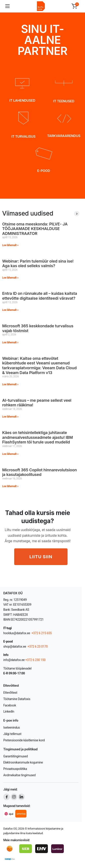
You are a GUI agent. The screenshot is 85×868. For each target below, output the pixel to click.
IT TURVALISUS (23, 136)
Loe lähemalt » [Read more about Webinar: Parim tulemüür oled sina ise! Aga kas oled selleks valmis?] (10, 278)
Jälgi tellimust (12, 734)
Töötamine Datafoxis (17, 699)
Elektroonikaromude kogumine (23, 762)
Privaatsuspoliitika (15, 769)
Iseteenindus (12, 728)
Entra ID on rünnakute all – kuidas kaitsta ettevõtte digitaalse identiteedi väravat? (40, 296)
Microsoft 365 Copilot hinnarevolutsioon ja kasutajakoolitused (40, 472)
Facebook (10, 705)
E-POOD (44, 171)
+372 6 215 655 (42, 633)
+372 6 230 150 (36, 660)
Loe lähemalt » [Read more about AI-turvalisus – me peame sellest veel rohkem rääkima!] (10, 417)
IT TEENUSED (64, 101)
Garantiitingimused (16, 756)
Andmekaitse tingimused (19, 775)
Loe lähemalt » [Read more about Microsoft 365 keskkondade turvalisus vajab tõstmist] (10, 342)
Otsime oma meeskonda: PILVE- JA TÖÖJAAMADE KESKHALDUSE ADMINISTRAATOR (35, 229)
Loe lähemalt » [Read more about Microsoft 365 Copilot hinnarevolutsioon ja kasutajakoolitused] (10, 486)
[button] (74, 6)
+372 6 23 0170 (37, 646)
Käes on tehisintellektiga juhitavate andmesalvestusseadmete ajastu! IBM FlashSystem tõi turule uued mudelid (37, 437)
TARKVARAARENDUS (64, 136)
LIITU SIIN (41, 557)
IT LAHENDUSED (22, 100)
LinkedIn (9, 711)
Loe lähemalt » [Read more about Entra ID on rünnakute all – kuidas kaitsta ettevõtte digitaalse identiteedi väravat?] (10, 310)
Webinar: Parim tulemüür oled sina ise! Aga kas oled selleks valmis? (38, 264)
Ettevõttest (10, 693)
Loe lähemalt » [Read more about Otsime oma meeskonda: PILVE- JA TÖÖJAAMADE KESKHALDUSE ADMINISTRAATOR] (10, 245)
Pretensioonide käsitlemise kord (24, 740)
